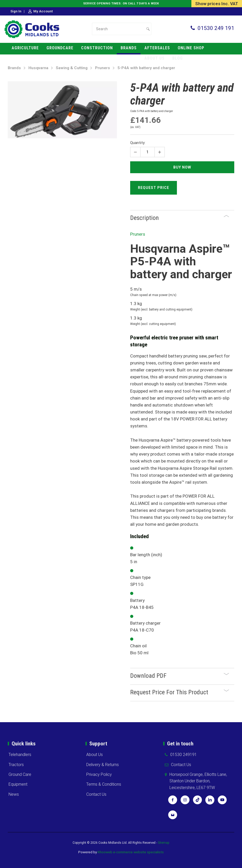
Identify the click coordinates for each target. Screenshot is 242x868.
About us (154, 58)
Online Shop (191, 48)
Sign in (16, 11)
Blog (178, 58)
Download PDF (180, 676)
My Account (43, 11)
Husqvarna (38, 68)
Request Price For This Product (180, 692)
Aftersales (157, 48)
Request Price (154, 188)
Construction (97, 48)
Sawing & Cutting (72, 68)
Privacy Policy (99, 774)
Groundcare (60, 48)
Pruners (103, 68)
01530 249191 (184, 755)
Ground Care (20, 774)
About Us (95, 755)
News (14, 794)
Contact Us (96, 794)
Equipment (18, 784)
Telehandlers (20, 755)
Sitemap (164, 843)
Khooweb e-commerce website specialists (131, 852)
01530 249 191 (216, 28)
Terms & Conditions (104, 784)
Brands (129, 48)
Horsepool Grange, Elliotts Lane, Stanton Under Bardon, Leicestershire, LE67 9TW (198, 781)
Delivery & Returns (103, 765)
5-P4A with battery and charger (146, 68)
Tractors (16, 765)
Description (180, 218)
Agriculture (25, 48)
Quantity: (138, 143)
